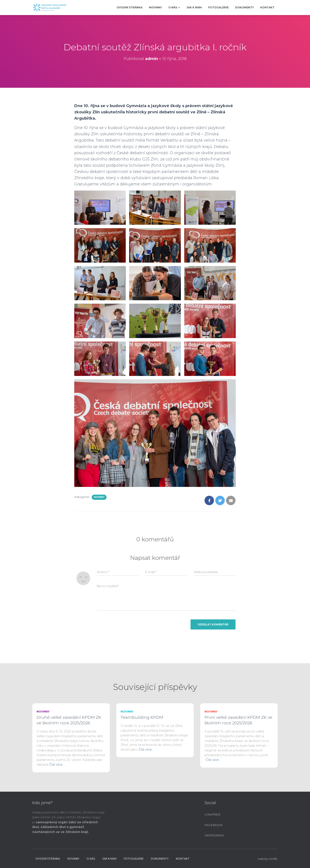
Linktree (212, 814)
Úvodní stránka (130, 7)
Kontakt (267, 7)
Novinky (155, 7)
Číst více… (57, 764)
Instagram (214, 835)
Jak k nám (194, 7)
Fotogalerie (218, 7)
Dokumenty (244, 7)
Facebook (214, 825)
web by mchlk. (268, 859)
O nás (174, 7)
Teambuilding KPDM (142, 717)
